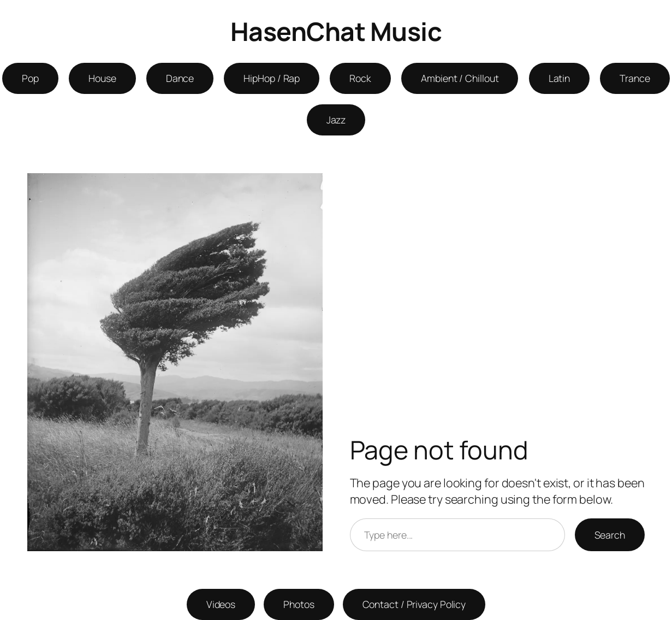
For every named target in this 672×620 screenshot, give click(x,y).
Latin (560, 78)
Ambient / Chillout (460, 78)
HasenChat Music (336, 31)
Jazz (336, 120)
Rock (360, 78)
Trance (635, 78)
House (102, 78)
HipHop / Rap (272, 78)
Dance (180, 78)
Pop (30, 78)
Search (610, 535)
